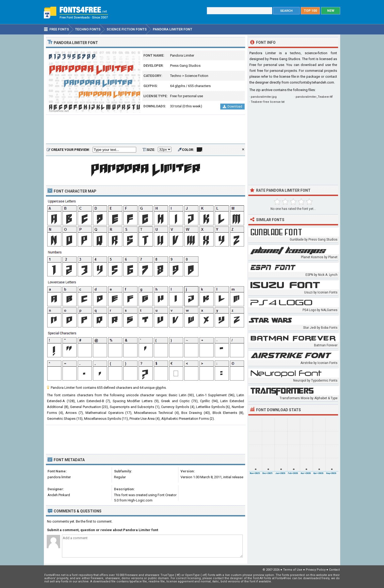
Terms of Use (293, 570)
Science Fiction (197, 76)
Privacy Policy (316, 570)
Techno (176, 76)
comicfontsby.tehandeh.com (312, 82)
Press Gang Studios (185, 66)
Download (232, 107)
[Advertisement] (146, 130)
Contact (334, 570)
